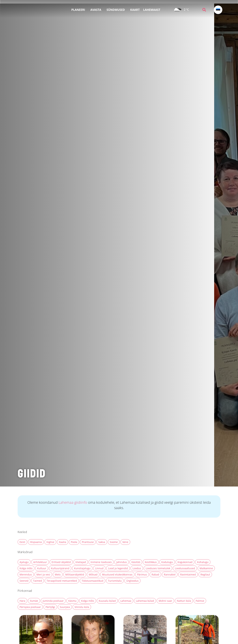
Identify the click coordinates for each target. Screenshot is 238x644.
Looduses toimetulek (158, 568)
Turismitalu (115, 581)
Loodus (137, 568)
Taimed (38, 581)
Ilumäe (34, 601)
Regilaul (205, 574)
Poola (74, 542)
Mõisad (93, 574)
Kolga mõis (26, 568)
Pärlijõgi (50, 607)
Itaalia (63, 542)
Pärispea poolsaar (30, 607)
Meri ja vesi (43, 574)
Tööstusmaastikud (92, 581)
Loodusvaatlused (185, 568)
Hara (22, 601)
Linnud (99, 568)
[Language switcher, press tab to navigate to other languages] (218, 10)
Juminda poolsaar (53, 601)
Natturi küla (184, 601)
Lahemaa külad (145, 601)
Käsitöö (136, 562)
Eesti (22, 542)
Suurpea (65, 607)
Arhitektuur (40, 562)
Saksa (102, 542)
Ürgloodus (132, 581)
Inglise (50, 542)
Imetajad (81, 562)
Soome (114, 542)
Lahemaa (126, 601)
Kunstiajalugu (82, 568)
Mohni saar (165, 601)
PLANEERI (79, 10)
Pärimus (142, 574)
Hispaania (36, 542)
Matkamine (206, 568)
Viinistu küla (82, 607)
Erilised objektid (61, 562)
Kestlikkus (151, 562)
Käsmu (72, 601)
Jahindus (122, 562)
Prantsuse (88, 542)
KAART (135, 10)
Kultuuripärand (60, 568)
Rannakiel (170, 574)
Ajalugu (24, 562)
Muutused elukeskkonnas (117, 574)
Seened (24, 581)
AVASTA (97, 10)
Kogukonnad (185, 562)
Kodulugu (167, 562)
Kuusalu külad (107, 601)
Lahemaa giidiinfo (73, 502)
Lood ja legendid (118, 568)
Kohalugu (203, 562)
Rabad (155, 574)
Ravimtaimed (188, 574)
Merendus (26, 574)
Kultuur (42, 568)
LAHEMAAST (153, 10)
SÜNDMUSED (117, 10)
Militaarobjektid (75, 574)
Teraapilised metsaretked (62, 581)
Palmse (200, 601)
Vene (125, 542)
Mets (58, 574)
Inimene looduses (101, 562)
